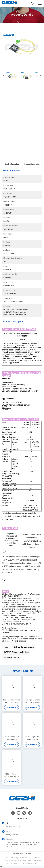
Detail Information (12, 164)
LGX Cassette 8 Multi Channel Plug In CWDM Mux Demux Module (11, 738)
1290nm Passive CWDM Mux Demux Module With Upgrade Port (11, 775)
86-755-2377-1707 (14, 827)
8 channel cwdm (11, 657)
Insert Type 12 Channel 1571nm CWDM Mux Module (33, 701)
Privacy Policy (18, 854)
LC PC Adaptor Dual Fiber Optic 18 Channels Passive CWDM (33, 738)
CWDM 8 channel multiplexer (16, 652)
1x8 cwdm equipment (24, 647)
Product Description (32, 164)
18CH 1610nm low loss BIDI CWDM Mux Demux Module (11, 701)
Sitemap (28, 854)
